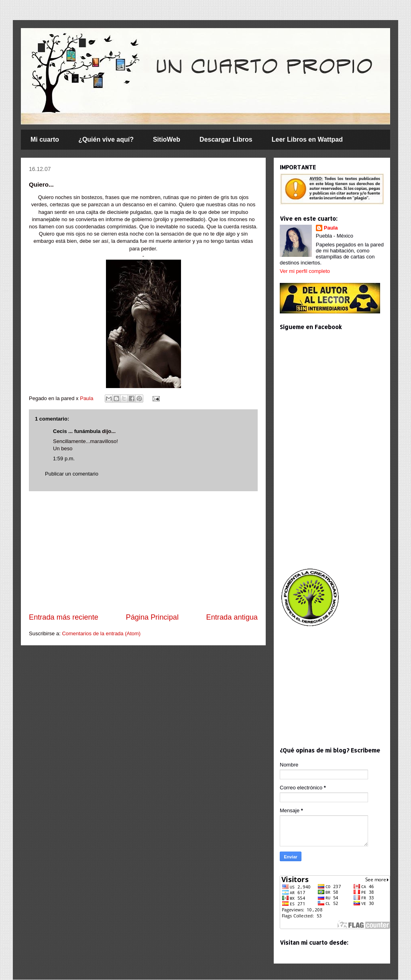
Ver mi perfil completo (305, 271)
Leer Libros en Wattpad (307, 139)
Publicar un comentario (72, 474)
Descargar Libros (226, 139)
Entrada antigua (232, 617)
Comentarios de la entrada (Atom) (101, 633)
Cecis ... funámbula (77, 431)
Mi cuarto (45, 139)
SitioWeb (167, 139)
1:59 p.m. (64, 458)
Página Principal (152, 617)
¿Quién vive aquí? (106, 139)
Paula (87, 398)
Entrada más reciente (64, 617)
